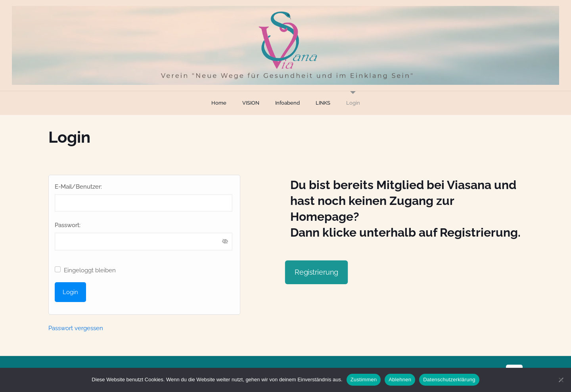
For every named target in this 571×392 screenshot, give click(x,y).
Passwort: (68, 225)
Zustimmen (364, 380)
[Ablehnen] (561, 380)
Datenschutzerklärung (449, 380)
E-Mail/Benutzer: (78, 187)
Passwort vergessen (76, 328)
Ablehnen (400, 380)
